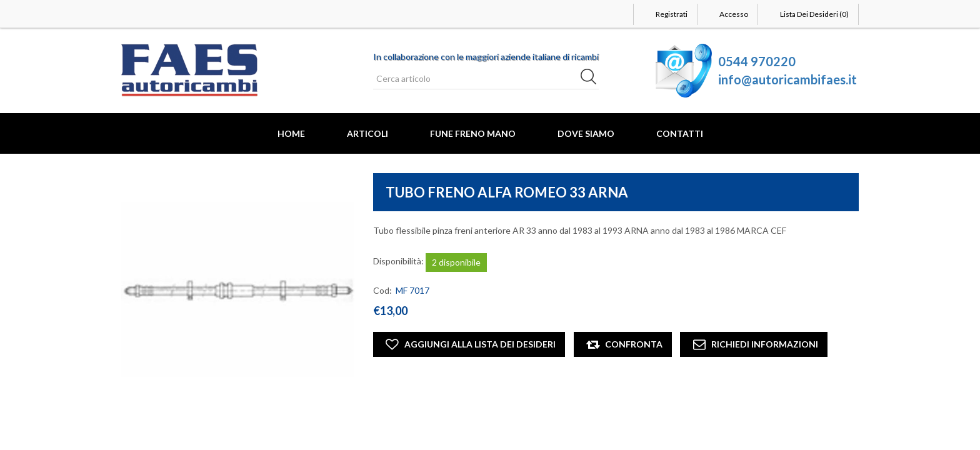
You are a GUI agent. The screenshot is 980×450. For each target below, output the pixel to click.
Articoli (367, 133)
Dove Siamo (586, 133)
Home (291, 133)
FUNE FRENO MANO (473, 133)
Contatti (680, 133)
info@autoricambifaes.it (787, 79)
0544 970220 (757, 61)
